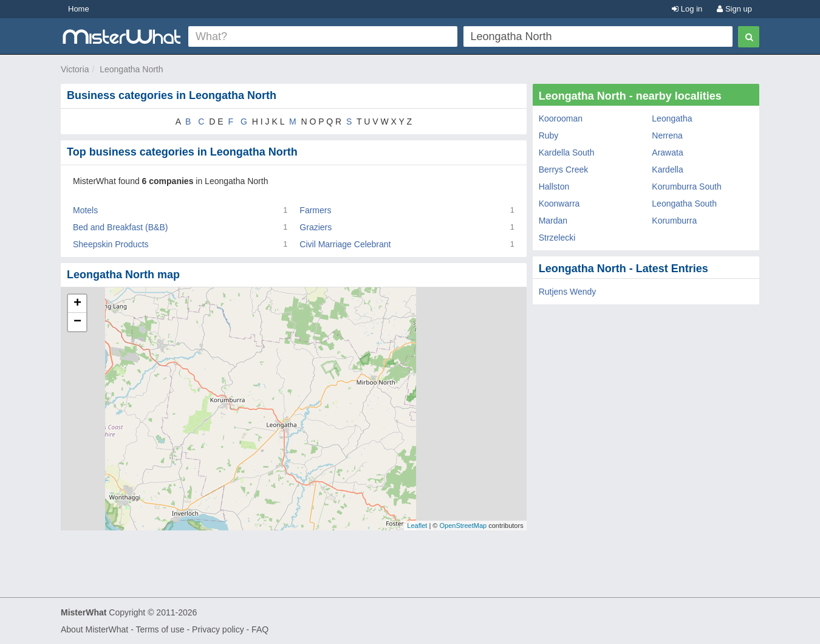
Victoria (75, 69)
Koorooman (561, 118)
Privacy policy (218, 629)
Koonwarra (559, 204)
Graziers (316, 227)
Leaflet (417, 526)
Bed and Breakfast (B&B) (120, 227)
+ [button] (77, 304)
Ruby (549, 135)
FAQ (260, 629)
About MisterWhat (94, 629)
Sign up (734, 9)
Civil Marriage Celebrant (345, 244)
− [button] (77, 322)
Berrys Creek (564, 170)
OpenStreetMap (463, 526)
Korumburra (674, 221)
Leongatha (672, 118)
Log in (687, 9)
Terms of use (160, 629)
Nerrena (667, 135)
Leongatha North (131, 69)
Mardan (553, 221)
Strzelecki (557, 238)
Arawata (667, 152)
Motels (85, 210)
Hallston (554, 187)
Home (79, 9)
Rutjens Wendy (568, 292)
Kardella (667, 170)
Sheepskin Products (111, 244)
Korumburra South (686, 187)
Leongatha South (684, 204)
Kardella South (567, 152)
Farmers (315, 210)
